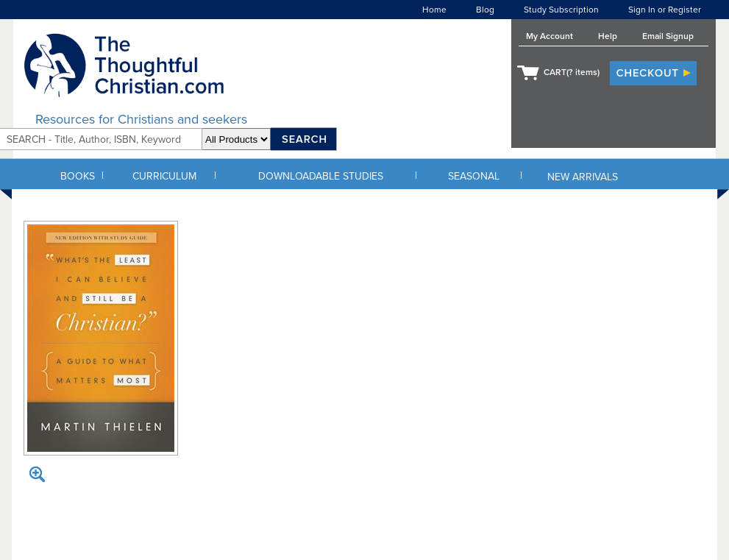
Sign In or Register (665, 10)
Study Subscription (561, 10)
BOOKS (78, 176)
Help (608, 36)
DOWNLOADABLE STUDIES (321, 176)
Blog (485, 10)
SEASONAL (474, 176)
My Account (550, 36)
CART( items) (572, 72)
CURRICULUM (164, 176)
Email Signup (668, 36)
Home (434, 10)
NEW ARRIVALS (583, 177)
